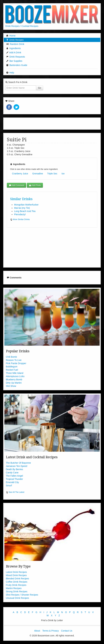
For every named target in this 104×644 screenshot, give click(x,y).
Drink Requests (16, 57)
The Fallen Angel (14, 476)
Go (40, 88)
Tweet (17, 107)
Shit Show (11, 386)
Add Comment (16, 185)
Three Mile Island (15, 373)
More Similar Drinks (20, 219)
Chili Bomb (11, 357)
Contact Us (67, 631)
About (37, 631)
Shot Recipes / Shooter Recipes (22, 595)
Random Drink (15, 44)
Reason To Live (14, 360)
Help (10, 73)
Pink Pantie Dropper (16, 363)
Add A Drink (14, 53)
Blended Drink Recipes (17, 579)
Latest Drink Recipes (16, 572)
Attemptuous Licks (15, 376)
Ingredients (13, 48)
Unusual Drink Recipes (17, 598)
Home (11, 36)
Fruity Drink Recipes (16, 585)
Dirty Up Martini (14, 383)
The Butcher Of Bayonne (18, 463)
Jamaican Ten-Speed (16, 466)
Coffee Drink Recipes (17, 582)
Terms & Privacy (51, 631)
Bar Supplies (14, 61)
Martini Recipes (14, 588)
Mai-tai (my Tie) (22, 208)
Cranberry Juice (20, 174)
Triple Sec (52, 174)
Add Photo (35, 185)
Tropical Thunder (14, 479)
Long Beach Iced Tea (25, 211)
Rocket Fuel (12, 370)
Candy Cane (12, 473)
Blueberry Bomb (14, 380)
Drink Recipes (15, 40)
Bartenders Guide (17, 65)
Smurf (9, 486)
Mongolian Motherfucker (26, 205)
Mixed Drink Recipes (16, 575)
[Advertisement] (52, 123)
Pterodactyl (20, 214)
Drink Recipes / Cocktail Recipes (22, 26)
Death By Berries (14, 469)
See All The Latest (15, 492)
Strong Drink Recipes (17, 591)
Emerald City (12, 482)
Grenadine (38, 174)
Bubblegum (12, 367)
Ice (63, 174)
